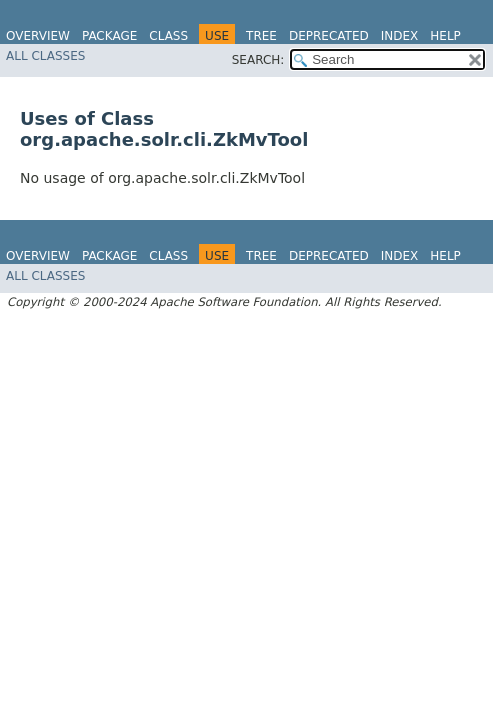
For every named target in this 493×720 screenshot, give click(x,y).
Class (168, 36)
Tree (261, 36)
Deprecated (329, 36)
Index (400, 36)
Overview (38, 36)
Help (445, 36)
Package (109, 36)
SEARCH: (258, 60)
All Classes (45, 56)
